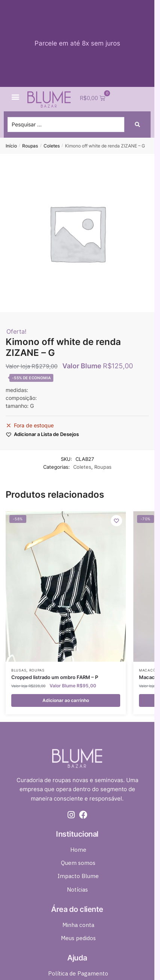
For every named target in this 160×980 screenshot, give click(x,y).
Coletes (52, 146)
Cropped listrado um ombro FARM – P (55, 677)
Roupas (30, 146)
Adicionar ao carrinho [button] (66, 700)
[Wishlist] (116, 521)
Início (11, 146)
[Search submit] (137, 125)
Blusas (19, 670)
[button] (16, 97)
